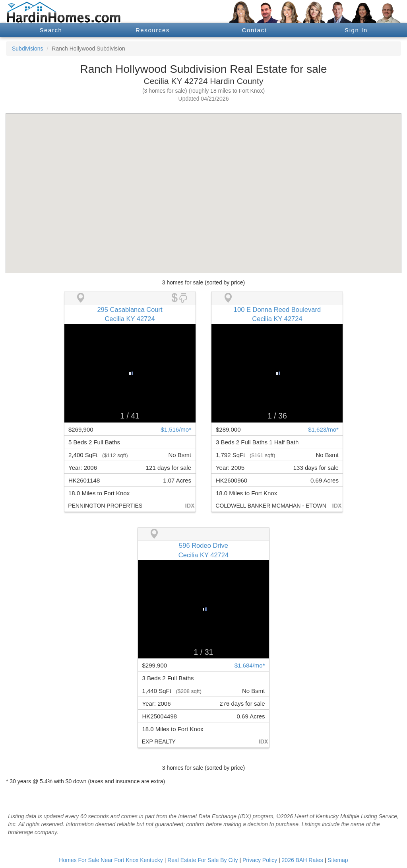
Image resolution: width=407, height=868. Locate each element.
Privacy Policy (260, 860)
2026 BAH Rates (302, 860)
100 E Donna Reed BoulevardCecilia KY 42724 (277, 314)
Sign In (356, 30)
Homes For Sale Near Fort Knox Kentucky (111, 860)
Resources (153, 30)
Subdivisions (28, 49)
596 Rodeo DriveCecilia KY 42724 (203, 550)
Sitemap (338, 860)
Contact (255, 30)
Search (51, 30)
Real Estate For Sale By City (203, 860)
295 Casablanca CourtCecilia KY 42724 (130, 314)
